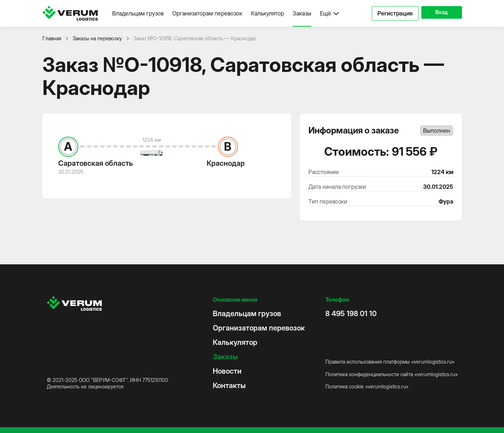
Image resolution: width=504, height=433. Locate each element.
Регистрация (389, 13)
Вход (438, 13)
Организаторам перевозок (207, 13)
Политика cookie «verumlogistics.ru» (367, 386)
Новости (227, 371)
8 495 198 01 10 (351, 314)
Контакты (229, 386)
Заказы (302, 13)
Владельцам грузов (138, 13)
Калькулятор (267, 13)
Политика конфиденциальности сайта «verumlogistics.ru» (391, 374)
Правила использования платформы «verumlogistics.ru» (390, 362)
